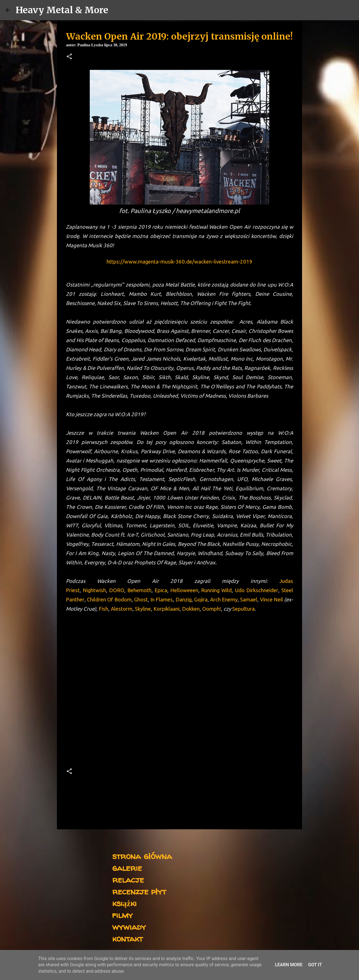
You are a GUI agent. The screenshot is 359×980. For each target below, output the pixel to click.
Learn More (289, 965)
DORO (117, 590)
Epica (161, 590)
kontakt (127, 938)
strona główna (142, 856)
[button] (69, 57)
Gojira (201, 600)
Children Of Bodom (109, 600)
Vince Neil (272, 600)
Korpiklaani (166, 609)
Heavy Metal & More (62, 10)
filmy (122, 915)
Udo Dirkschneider (256, 590)
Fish (103, 609)
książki (124, 903)
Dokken (191, 609)
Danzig (184, 600)
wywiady (129, 927)
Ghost (141, 600)
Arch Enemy (224, 600)
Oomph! (212, 609)
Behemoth (139, 590)
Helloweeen (184, 590)
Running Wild (216, 590)
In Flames (162, 600)
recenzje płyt (139, 891)
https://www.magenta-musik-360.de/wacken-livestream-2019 (179, 262)
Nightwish (94, 590)
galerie (127, 868)
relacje (128, 879)
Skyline (143, 609)
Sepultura (243, 609)
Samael (248, 600)
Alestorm (122, 609)
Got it (315, 965)
